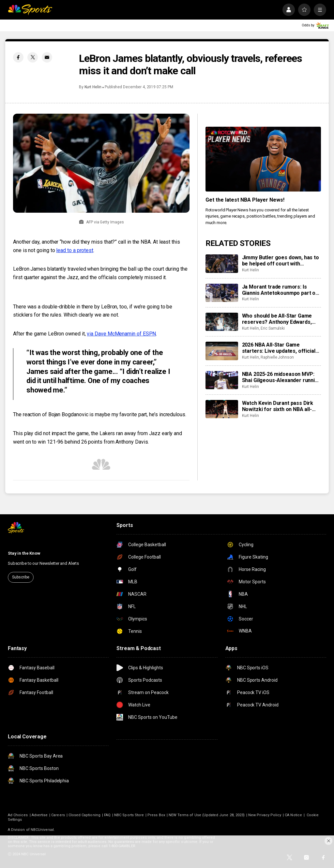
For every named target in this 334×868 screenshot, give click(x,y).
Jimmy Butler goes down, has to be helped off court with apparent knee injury (281, 261)
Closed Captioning (84, 815)
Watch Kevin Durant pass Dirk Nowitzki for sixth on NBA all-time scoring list (278, 406)
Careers (58, 815)
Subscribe (21, 577)
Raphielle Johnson (277, 357)
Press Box (156, 815)
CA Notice (293, 815)
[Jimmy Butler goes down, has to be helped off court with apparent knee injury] (222, 263)
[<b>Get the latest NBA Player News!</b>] (263, 159)
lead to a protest (75, 250)
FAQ (107, 815)
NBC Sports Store (129, 815)
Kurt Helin (93, 87)
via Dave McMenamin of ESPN (121, 334)
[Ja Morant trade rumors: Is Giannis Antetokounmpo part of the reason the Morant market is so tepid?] (222, 293)
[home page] (30, 10)
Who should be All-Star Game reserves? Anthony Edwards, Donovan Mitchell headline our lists (279, 319)
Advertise (40, 815)
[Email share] (47, 57)
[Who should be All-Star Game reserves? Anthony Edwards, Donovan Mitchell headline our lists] (222, 322)
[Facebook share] (18, 57)
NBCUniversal (42, 830)
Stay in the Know (24, 553)
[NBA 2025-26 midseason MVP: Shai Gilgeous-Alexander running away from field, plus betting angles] (222, 380)
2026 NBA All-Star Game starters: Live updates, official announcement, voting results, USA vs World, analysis (279, 348)
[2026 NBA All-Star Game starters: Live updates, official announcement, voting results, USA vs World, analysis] (222, 351)
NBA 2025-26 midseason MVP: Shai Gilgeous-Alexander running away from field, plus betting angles (281, 377)
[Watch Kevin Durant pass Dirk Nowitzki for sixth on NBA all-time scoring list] (222, 409)
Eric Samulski (273, 328)
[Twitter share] (33, 57)
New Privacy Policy (265, 815)
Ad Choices (18, 815)
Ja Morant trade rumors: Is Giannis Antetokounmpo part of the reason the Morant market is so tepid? (281, 290)
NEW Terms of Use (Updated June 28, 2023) (207, 815)
